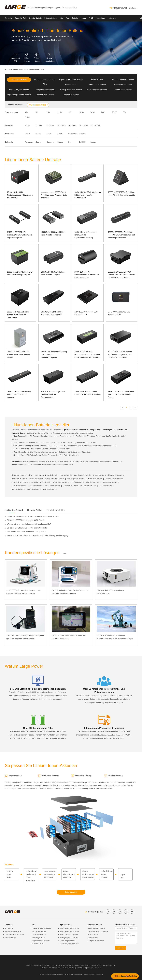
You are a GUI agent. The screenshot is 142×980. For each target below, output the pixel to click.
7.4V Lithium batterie (35, 486)
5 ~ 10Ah (50, 125)
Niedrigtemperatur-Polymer (69, 938)
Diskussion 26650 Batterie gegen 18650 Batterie (26, 520)
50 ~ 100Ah (84, 125)
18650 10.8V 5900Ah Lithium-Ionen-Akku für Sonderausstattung (88, 393)
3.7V (27, 112)
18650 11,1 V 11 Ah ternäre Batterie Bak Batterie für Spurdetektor (18, 315)
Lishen (60, 142)
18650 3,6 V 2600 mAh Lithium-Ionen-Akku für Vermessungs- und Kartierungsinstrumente (121, 235)
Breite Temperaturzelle (68, 941)
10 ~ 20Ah (61, 125)
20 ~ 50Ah (72, 125)
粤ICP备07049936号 (94, 968)
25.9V (114, 112)
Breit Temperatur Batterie (75, 479)
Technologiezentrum (39, 935)
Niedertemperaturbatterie (96, 928)
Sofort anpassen (71, 892)
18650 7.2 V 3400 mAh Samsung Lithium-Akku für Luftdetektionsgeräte (54, 354)
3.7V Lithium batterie (19, 486)
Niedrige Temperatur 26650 (69, 931)
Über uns (113, 18)
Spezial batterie (52, 475)
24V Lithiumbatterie (18, 489)
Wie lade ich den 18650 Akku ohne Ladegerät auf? (27, 532)
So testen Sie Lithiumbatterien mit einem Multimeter (27, 528)
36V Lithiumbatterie (34, 489)
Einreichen (121, 948)
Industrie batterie (66, 475)
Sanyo (38, 142)
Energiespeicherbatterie (123, 85)
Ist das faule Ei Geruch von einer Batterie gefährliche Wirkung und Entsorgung (38, 536)
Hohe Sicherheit (93, 935)
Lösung (83, 18)
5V (37, 112)
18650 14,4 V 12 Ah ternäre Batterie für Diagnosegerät (52, 313)
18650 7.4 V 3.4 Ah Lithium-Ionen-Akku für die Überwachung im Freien (121, 394)
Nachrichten (101, 18)
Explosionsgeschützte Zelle (69, 944)
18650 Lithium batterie (97, 85)
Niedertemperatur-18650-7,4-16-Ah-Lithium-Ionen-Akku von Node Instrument (54, 195)
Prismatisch (73, 134)
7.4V (48, 112)
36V (124, 112)
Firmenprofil (9, 928)
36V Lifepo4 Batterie (93, 482)
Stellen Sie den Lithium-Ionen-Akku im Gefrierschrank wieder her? (33, 516)
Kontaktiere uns (10, 938)
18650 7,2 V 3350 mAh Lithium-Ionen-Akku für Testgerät (53, 273)
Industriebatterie (51, 18)
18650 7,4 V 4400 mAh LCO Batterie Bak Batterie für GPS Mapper (19, 354)
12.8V (82, 112)
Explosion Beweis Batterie (114, 479)
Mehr (65, 553)
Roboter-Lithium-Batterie (20, 482)
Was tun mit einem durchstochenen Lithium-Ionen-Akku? (29, 524)
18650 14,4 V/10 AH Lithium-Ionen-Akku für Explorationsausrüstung (86, 235)
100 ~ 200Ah (95, 125)
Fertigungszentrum (39, 938)
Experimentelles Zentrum (41, 941)
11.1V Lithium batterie (53, 486)
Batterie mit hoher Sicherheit (123, 80)
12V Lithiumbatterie (105, 486)
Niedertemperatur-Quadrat (69, 935)
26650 (49, 134)
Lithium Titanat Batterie (123, 90)
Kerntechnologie (38, 944)
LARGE (82, 142)
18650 (27, 134)
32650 (60, 134)
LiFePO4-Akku (97, 80)
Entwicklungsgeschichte (13, 931)
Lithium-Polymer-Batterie (19, 90)
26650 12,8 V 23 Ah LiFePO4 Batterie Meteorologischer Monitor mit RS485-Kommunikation (121, 275)
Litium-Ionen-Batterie (36, 70)
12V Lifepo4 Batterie (60, 482)
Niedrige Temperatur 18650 (69, 928)
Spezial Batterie (35, 18)
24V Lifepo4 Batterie (77, 482)
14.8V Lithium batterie (70, 486)
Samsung (50, 142)
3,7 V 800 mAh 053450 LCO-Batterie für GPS (119, 313)
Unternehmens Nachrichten (14, 935)
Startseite (9, 18)
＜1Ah (27, 125)
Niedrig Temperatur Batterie (71, 90)
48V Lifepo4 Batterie (110, 482)
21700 (38, 134)
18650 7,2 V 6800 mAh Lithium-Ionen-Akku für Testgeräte (53, 234)
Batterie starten (71, 85)
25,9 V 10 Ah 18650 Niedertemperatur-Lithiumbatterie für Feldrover (20, 195)
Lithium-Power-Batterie (69, 18)
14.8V (92, 112)
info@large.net (120, 8)
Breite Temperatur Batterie (97, 90)
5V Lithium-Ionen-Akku (88, 486)
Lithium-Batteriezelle (71, 95)
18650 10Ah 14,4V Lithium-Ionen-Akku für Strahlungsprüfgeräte (20, 273)
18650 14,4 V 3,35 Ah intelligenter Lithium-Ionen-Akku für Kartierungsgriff (88, 195)
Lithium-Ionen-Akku (36, 479)
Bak (70, 142)
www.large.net (81, 968)
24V (103, 112)
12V (70, 112)
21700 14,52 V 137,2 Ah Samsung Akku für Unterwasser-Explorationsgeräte (20, 235)
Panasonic (29, 142)
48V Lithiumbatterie (50, 489)
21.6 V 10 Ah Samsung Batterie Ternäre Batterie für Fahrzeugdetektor (53, 394)
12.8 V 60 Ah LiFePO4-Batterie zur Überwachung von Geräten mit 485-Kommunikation (120, 354)
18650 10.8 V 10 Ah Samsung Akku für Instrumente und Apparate (19, 394)
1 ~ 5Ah (39, 125)
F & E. (92, 18)
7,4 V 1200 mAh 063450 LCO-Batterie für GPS (86, 313)
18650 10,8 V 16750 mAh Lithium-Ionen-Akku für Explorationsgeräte (121, 194)
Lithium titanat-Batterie (94, 479)
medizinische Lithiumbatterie (41, 482)
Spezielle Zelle (21, 18)
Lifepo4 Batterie (99, 475)
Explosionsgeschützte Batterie (71, 80)
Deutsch (133, 8)
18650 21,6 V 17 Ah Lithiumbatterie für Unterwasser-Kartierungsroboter (87, 275)
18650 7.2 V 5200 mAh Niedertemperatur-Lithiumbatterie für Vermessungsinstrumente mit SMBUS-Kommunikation (87, 355)
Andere (28, 117)
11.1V (60, 112)
